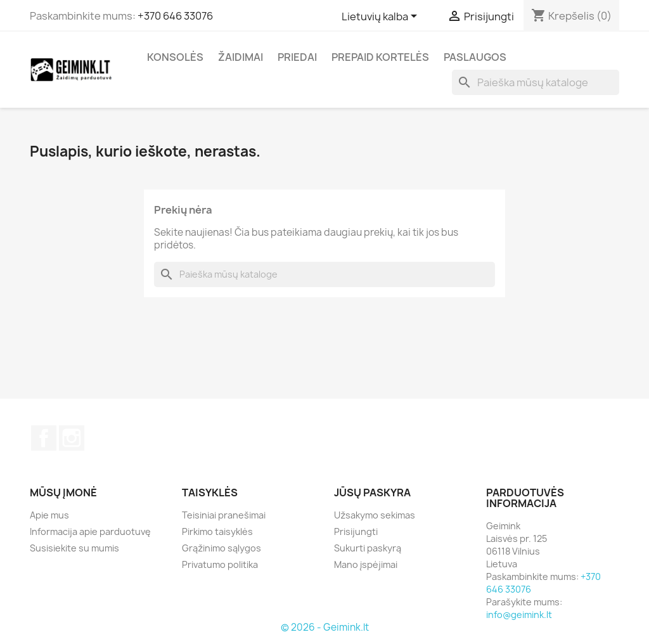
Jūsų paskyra (372, 493)
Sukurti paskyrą (368, 548)
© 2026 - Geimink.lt (325, 627)
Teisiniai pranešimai (224, 515)
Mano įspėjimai (366, 564)
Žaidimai (241, 57)
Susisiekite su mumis (74, 548)
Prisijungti (356, 531)
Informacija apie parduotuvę (90, 531)
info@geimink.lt (519, 615)
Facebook (44, 438)
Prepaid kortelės (380, 57)
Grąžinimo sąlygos (222, 548)
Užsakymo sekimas (375, 515)
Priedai (297, 57)
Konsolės (175, 57)
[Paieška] (536, 82)
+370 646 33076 (175, 16)
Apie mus (49, 515)
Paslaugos (475, 57)
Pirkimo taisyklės (217, 531)
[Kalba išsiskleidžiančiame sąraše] (382, 17)
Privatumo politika (220, 564)
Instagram (72, 438)
